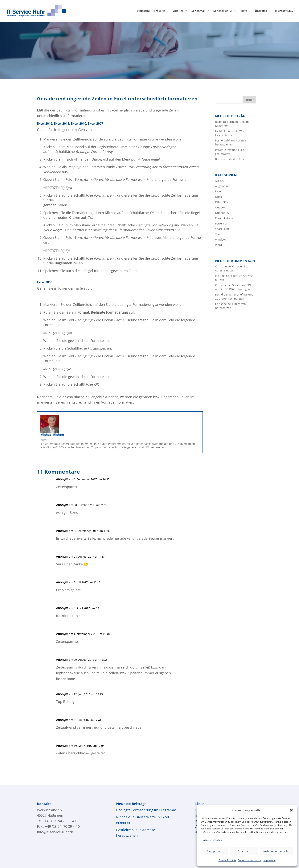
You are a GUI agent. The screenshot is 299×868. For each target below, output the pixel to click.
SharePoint (222, 229)
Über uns (261, 11)
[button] (291, 810)
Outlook (220, 207)
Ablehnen (244, 851)
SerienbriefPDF (223, 11)
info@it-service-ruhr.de (55, 832)
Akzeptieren (215, 851)
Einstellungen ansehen (276, 851)
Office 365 (221, 202)
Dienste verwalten (212, 840)
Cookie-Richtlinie (227, 860)
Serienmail (198, 11)
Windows (221, 239)
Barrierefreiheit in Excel (230, 159)
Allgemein (221, 186)
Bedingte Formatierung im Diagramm (146, 810)
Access (219, 181)
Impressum (270, 860)
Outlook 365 (223, 213)
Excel (218, 191)
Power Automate (226, 218)
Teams (219, 234)
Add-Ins (178, 11)
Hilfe (244, 11)
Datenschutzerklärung (250, 860)
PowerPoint (222, 223)
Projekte (160, 11)
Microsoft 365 (284, 11)
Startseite (143, 11)
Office (219, 197)
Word (219, 245)
